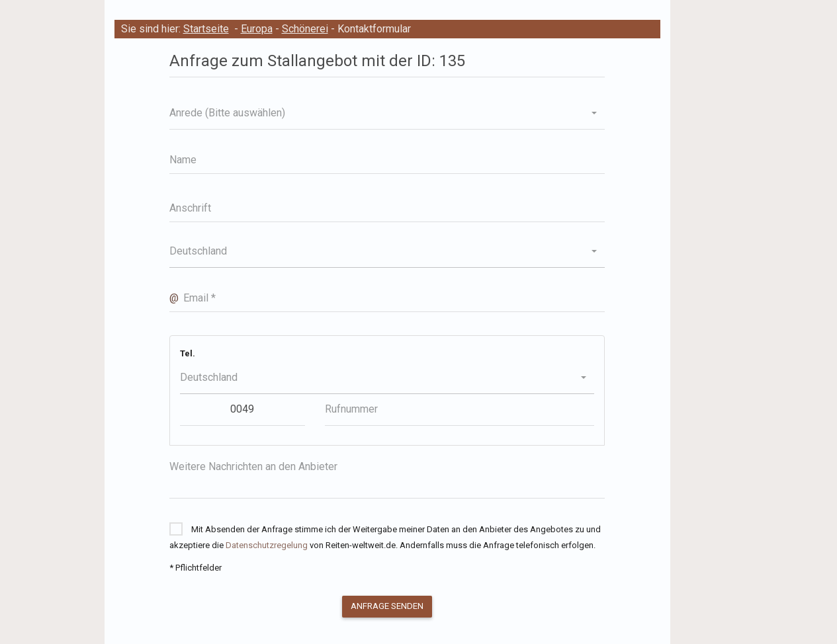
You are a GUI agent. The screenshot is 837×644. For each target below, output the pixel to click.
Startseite (206, 29)
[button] (387, 113)
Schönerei (305, 29)
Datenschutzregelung (267, 545)
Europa (257, 29)
